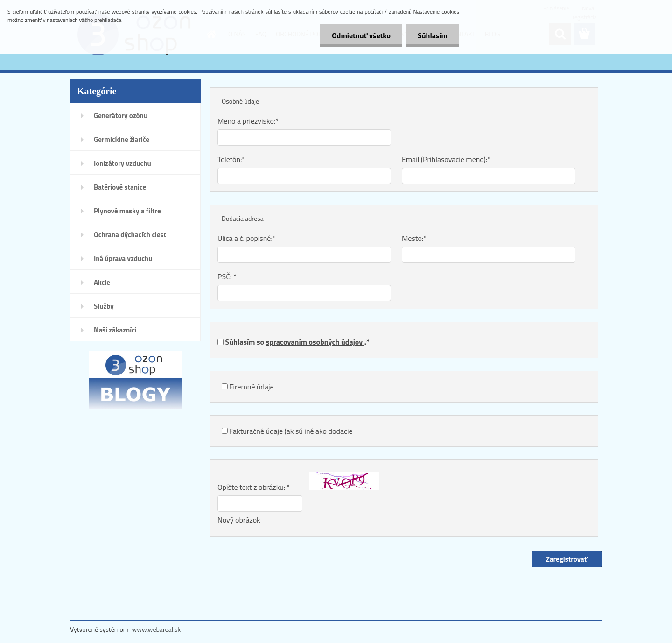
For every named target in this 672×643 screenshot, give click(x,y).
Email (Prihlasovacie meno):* (446, 159)
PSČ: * (227, 276)
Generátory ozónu (121, 116)
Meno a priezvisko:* (248, 121)
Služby (104, 306)
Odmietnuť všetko (361, 35)
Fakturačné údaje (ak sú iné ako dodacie (291, 431)
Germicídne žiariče (122, 139)
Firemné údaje (252, 387)
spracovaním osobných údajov (315, 342)
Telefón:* (231, 159)
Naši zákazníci (115, 330)
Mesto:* (414, 238)
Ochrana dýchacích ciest (130, 235)
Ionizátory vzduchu (122, 163)
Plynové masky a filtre (127, 211)
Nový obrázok (239, 520)
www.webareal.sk (157, 629)
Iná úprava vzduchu (123, 258)
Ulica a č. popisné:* (247, 238)
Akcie (102, 282)
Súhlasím (433, 35)
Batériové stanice (120, 187)
